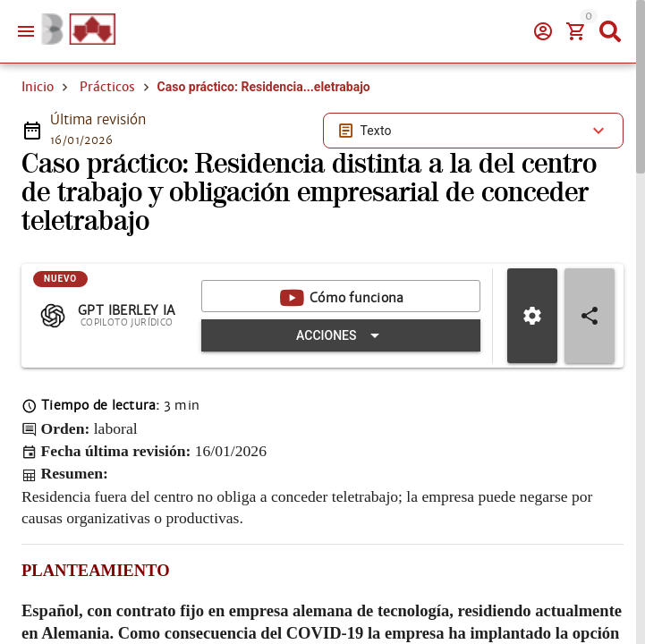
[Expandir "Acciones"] (341, 335)
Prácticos (107, 87)
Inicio (38, 87)
